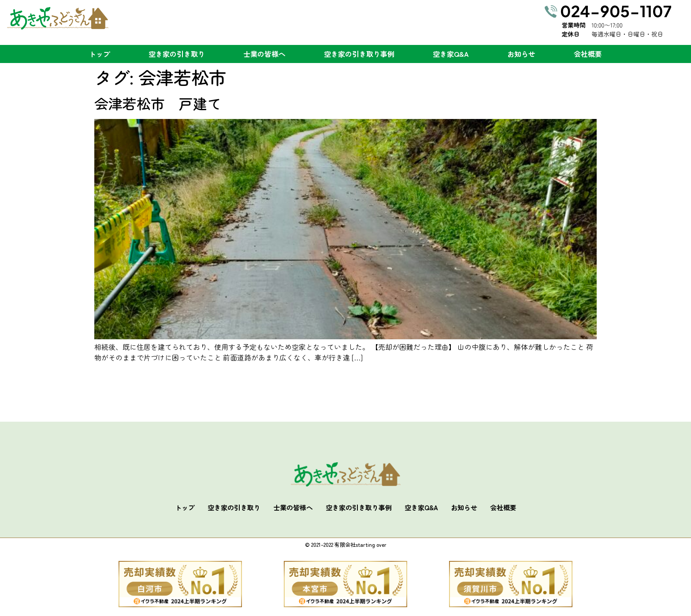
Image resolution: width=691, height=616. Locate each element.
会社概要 (588, 54)
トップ (100, 54)
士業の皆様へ (264, 54)
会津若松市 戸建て (158, 103)
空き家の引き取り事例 (359, 54)
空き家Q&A (451, 54)
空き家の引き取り (177, 54)
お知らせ (521, 54)
